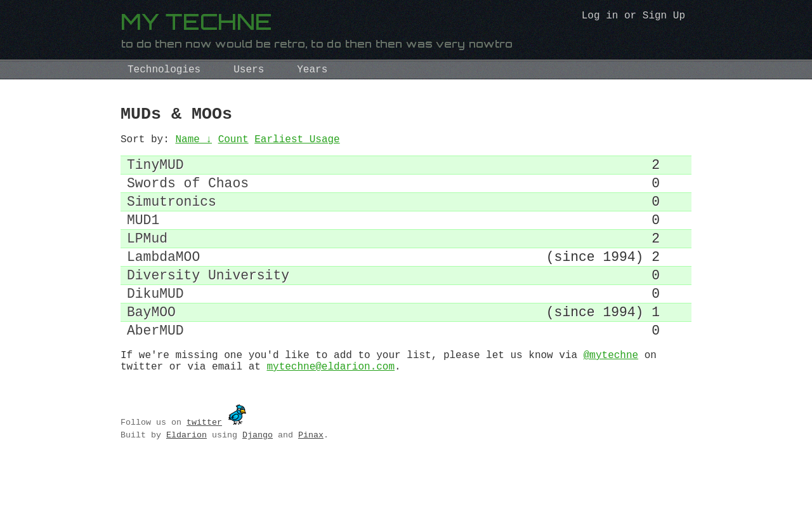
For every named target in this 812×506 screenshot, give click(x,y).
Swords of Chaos (188, 195)
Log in (600, 17)
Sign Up (664, 17)
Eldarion (187, 477)
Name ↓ (193, 145)
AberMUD (155, 367)
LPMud (147, 259)
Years (312, 70)
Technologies (164, 70)
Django (258, 477)
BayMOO (151, 346)
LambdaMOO (163, 281)
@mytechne (611, 395)
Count (233, 145)
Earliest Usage (297, 145)
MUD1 (143, 238)
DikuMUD (155, 324)
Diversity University (208, 303)
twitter (204, 465)
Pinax (311, 477)
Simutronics (172, 216)
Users (249, 70)
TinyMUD (155, 173)
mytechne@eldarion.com (331, 409)
